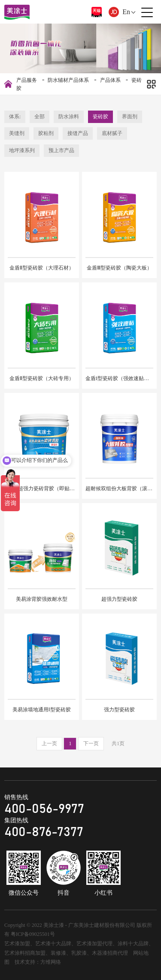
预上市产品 (61, 150)
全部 (39, 117)
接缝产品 (78, 133)
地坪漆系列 (22, 150)
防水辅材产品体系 (68, 80)
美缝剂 (17, 133)
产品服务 (27, 80)
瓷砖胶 (100, 117)
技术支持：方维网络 (38, 962)
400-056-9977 (44, 809)
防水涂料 (69, 117)
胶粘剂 (46, 133)
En (126, 12)
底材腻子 (112, 133)
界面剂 (130, 117)
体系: (15, 117)
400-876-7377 (44, 832)
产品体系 (110, 80)
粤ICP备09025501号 (33, 934)
